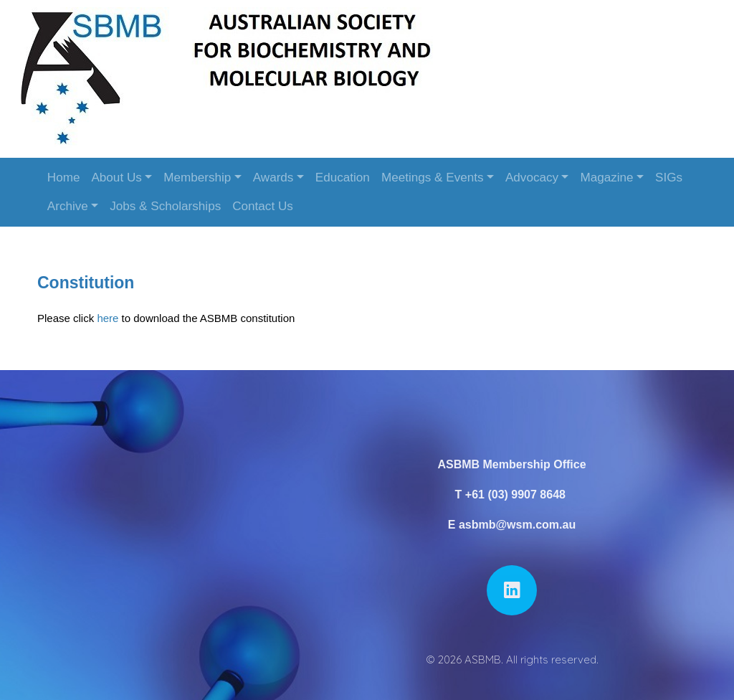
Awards (273, 178)
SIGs (669, 178)
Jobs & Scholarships (165, 206)
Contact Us (263, 206)
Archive (68, 206)
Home (64, 178)
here (108, 318)
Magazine (606, 178)
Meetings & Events (433, 178)
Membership (197, 178)
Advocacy (532, 178)
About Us (116, 178)
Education (343, 178)
